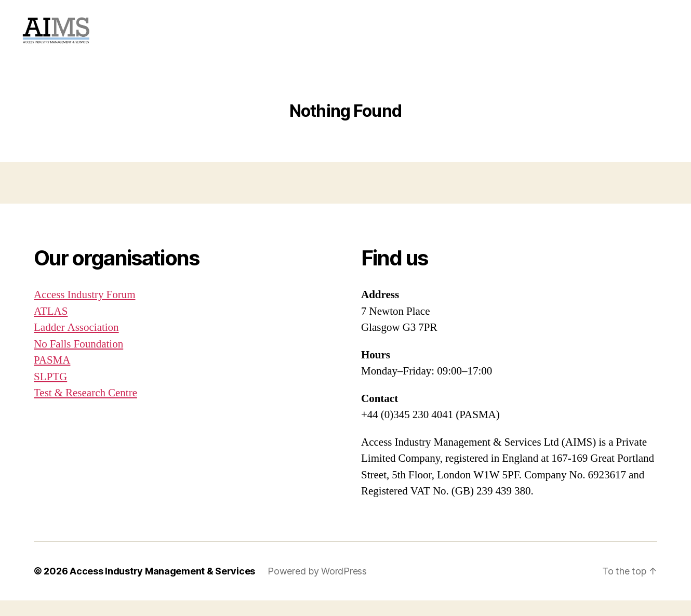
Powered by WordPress (317, 587)
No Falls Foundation (78, 360)
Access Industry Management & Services (162, 587)
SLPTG (50, 392)
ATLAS (51, 327)
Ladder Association (76, 343)
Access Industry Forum (84, 310)
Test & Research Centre (85, 409)
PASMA (52, 376)
